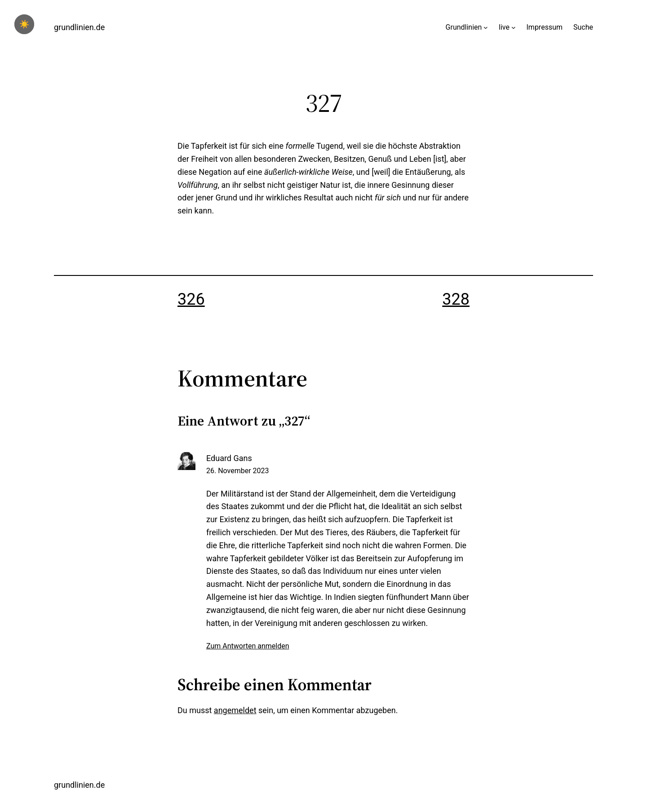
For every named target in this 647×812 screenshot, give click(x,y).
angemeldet (235, 710)
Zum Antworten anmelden (248, 646)
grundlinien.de (79, 27)
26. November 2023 (238, 471)
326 (191, 299)
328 (456, 299)
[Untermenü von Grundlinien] (486, 27)
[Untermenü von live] (514, 27)
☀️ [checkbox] (24, 24)
